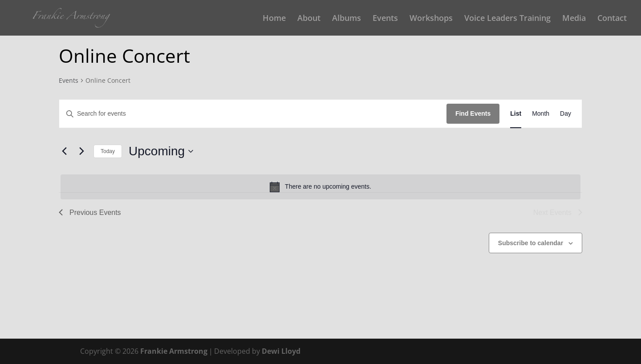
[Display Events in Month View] (541, 114)
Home (274, 19)
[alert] (320, 187)
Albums (347, 19)
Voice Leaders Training (507, 19)
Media (574, 19)
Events (385, 19)
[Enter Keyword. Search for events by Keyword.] (253, 114)
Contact (612, 19)
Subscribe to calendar (531, 243)
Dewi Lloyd (281, 351)
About (309, 19)
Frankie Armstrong (174, 351)
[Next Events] (81, 151)
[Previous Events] (64, 151)
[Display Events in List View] (516, 114)
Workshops (431, 19)
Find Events (473, 113)
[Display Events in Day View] (566, 114)
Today (108, 151)
